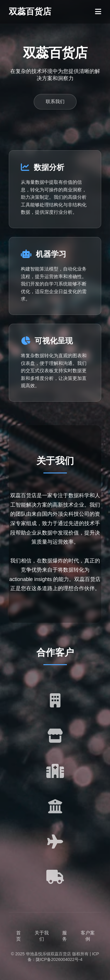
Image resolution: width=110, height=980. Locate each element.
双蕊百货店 (30, 11)
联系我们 (55, 102)
